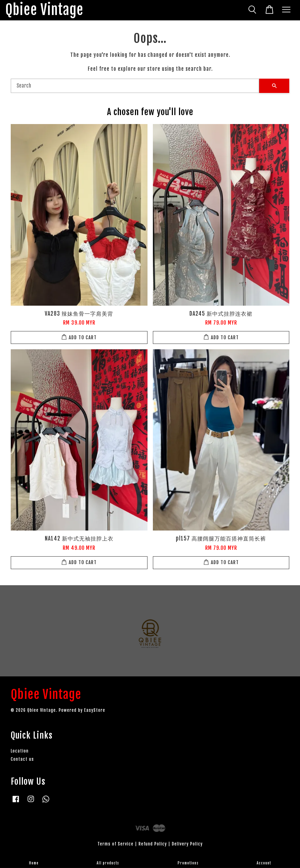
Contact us (22, 759)
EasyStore (95, 710)
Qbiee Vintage (44, 10)
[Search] (135, 86)
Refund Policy (153, 844)
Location (20, 751)
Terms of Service (115, 844)
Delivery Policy (187, 844)
